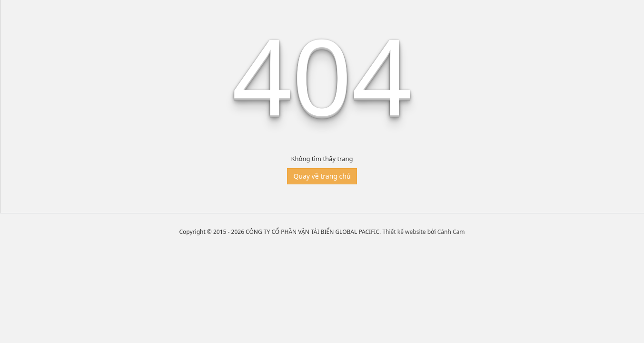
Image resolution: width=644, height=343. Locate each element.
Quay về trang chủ (322, 176)
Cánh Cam (451, 232)
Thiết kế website (404, 232)
